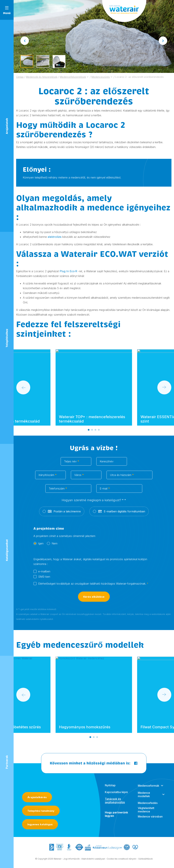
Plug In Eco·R (68, 271)
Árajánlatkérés (37, 797)
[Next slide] (163, 41)
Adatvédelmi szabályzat (93, 862)
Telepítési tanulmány (41, 811)
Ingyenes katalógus (40, 824)
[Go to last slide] (25, 41)
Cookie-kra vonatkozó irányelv (122, 862)
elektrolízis (55, 237)
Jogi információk (71, 862)
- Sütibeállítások (145, 862)
